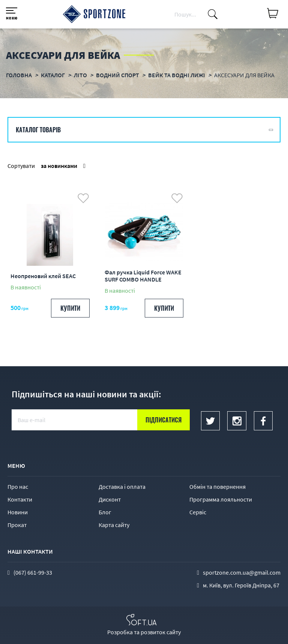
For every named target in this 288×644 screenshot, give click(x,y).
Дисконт (110, 499)
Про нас (18, 487)
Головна (19, 75)
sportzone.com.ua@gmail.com (242, 572)
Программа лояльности (221, 499)
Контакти (20, 499)
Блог (105, 512)
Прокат (17, 525)
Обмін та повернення (217, 487)
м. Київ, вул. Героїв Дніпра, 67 (241, 585)
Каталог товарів (38, 130)
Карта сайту (114, 525)
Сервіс (198, 512)
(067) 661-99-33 (33, 572)
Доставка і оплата (122, 487)
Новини (18, 512)
